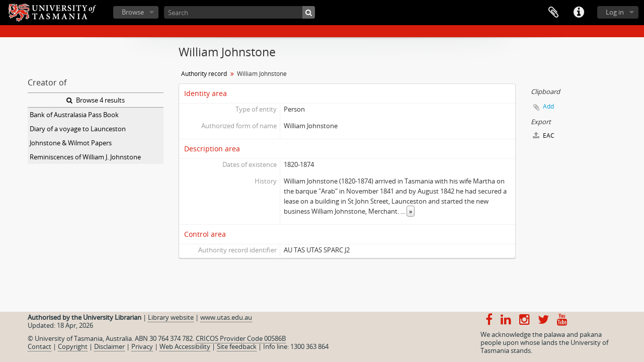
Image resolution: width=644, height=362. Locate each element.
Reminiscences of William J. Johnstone (85, 157)
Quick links (579, 13)
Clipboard (553, 13)
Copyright (73, 346)
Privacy (142, 346)
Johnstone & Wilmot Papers (71, 143)
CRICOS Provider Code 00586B (241, 338)
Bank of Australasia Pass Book (74, 115)
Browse (133, 12)
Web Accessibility (185, 346)
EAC (544, 135)
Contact (39, 346)
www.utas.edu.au (226, 317)
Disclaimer (109, 346)
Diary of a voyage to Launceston (78, 129)
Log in (615, 12)
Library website (171, 317)
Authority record (204, 74)
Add (548, 106)
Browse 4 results (96, 100)
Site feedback (237, 346)
